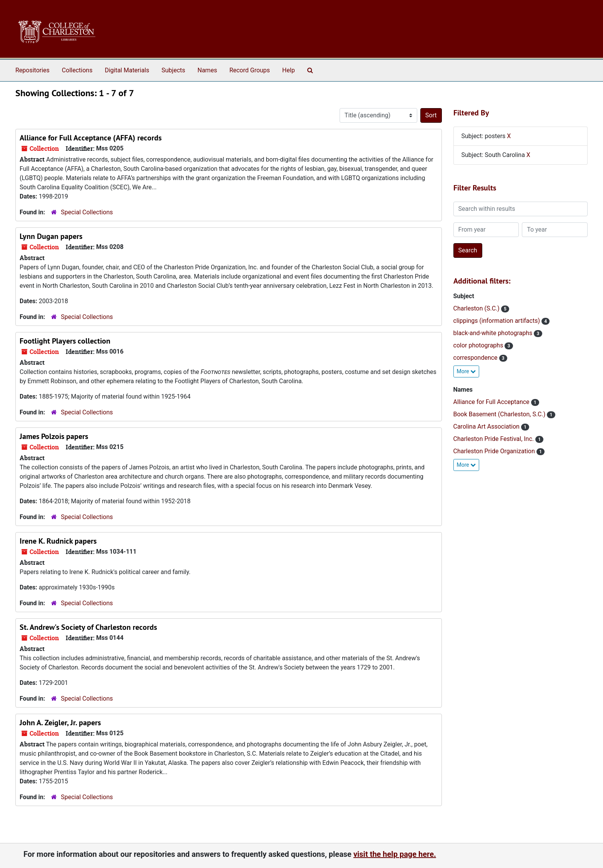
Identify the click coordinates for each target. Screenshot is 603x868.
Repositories (32, 70)
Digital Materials (127, 70)
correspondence (476, 358)
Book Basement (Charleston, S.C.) (500, 414)
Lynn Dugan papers (51, 236)
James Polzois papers (54, 436)
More (466, 371)
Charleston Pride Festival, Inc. (495, 439)
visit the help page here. (395, 854)
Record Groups (249, 70)
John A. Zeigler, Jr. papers (60, 723)
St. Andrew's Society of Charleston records (88, 627)
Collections (77, 70)
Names (207, 70)
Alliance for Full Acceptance (492, 402)
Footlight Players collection (65, 341)
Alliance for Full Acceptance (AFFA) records (91, 138)
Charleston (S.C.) (477, 308)
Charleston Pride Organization (495, 451)
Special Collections (87, 212)
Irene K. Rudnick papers (58, 541)
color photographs (479, 345)
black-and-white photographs (494, 333)
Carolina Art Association (487, 426)
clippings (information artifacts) (497, 321)
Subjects (173, 70)
